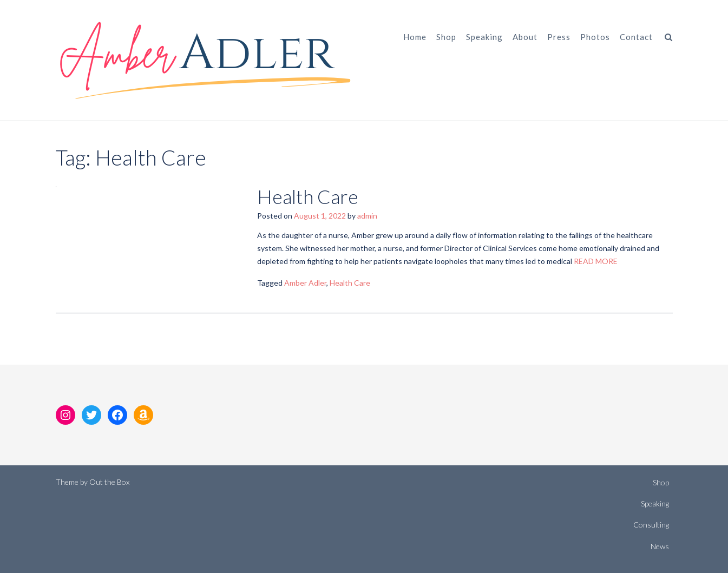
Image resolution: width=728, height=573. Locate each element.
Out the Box (109, 482)
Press (559, 37)
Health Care (308, 196)
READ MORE (596, 261)
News (660, 546)
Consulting (651, 525)
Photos (595, 37)
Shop (446, 37)
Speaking (484, 37)
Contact (636, 37)
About (525, 37)
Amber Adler (305, 283)
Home (415, 37)
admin (367, 216)
